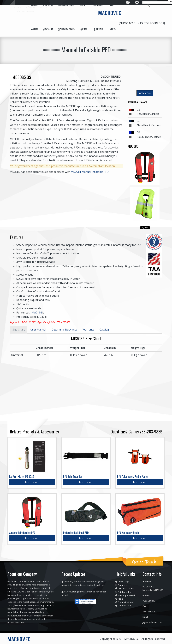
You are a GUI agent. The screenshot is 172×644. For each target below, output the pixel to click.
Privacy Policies (125, 602)
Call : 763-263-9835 (25, 11)
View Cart (145, 93)
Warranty (88, 330)
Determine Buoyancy (64, 330)
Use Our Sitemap (126, 588)
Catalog (31, 7)
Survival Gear (67, 30)
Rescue (99, 30)
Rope (84, 30)
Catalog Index (124, 592)
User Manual (38, 330)
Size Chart (19, 330)
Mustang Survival (126, 595)
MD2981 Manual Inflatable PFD (90, 172)
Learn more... (32, 482)
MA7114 (37, 313)
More (113, 30)
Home (18, 7)
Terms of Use (124, 606)
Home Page (123, 582)
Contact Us (46, 7)
